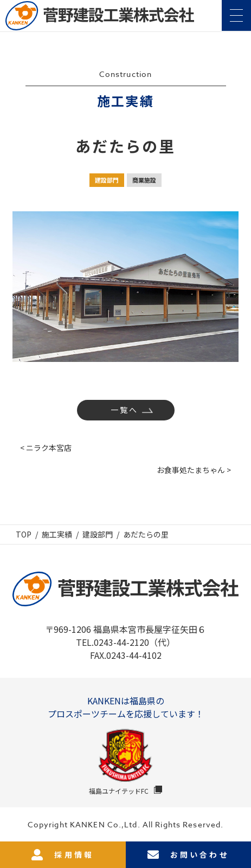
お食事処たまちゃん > (194, 470)
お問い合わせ (188, 855)
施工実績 (57, 534)
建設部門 (107, 180)
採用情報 (63, 855)
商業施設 (144, 180)
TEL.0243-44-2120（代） (125, 642)
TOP (24, 534)
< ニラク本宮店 (46, 448)
